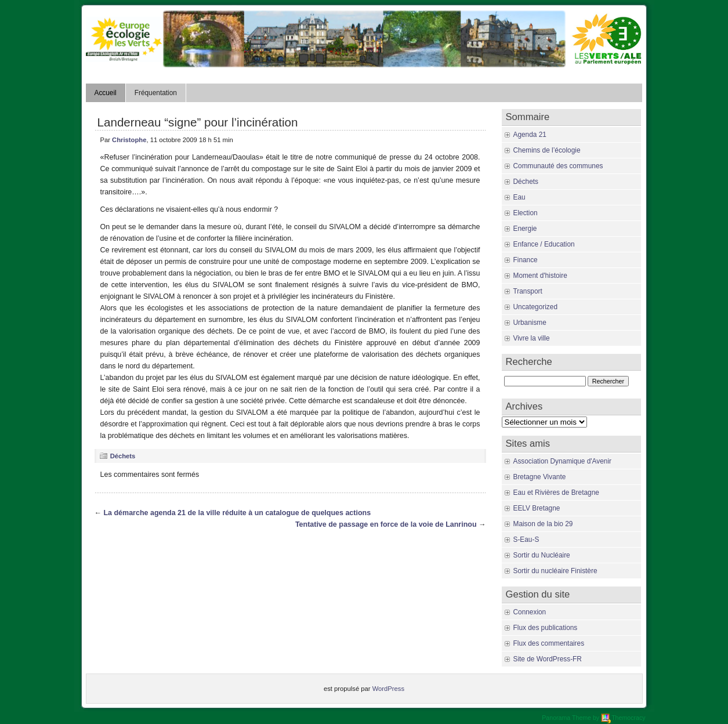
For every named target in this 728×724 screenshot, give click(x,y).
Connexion (530, 612)
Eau (519, 197)
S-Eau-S (526, 540)
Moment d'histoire (540, 276)
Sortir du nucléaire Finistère (555, 571)
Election (526, 213)
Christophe (129, 140)
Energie (525, 229)
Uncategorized (535, 307)
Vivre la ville (532, 338)
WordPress (388, 689)
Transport (528, 291)
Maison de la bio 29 (543, 524)
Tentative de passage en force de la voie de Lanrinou (386, 524)
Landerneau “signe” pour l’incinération (198, 122)
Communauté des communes (558, 166)
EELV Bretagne (537, 508)
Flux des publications (546, 628)
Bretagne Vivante (540, 477)
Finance (526, 260)
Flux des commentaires (549, 643)
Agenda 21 (530, 135)
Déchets (123, 456)
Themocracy (623, 718)
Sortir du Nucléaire (542, 555)
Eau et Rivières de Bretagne (556, 493)
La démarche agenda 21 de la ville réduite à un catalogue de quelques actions (237, 513)
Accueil (106, 93)
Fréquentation (156, 93)
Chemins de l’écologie (547, 150)
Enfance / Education (544, 244)
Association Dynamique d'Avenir (562, 461)
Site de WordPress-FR (548, 659)
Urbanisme (530, 323)
